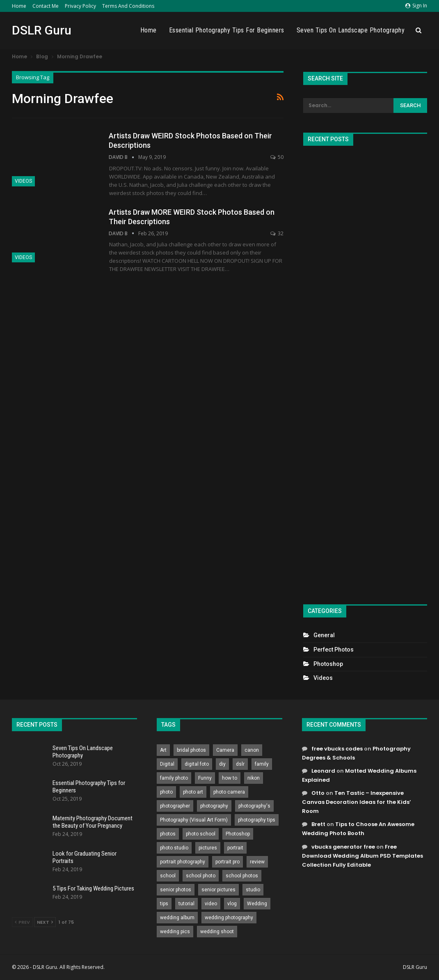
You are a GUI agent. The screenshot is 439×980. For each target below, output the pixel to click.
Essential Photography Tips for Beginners (227, 30)
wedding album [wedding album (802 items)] (177, 918)
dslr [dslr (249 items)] (240, 764)
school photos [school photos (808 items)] (242, 876)
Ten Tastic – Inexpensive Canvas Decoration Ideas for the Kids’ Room (357, 802)
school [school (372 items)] (168, 876)
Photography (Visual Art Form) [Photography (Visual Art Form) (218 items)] (194, 820)
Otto (318, 793)
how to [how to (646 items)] (230, 778)
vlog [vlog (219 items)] (232, 904)
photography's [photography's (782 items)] (254, 806)
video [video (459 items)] (211, 904)
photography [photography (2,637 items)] (214, 806)
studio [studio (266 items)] (253, 890)
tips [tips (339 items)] (164, 904)
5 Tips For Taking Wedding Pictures (93, 888)
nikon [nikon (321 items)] (254, 778)
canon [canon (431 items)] (252, 750)
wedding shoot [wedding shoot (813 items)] (217, 932)
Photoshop (328, 664)
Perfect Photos (334, 650)
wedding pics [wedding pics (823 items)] (175, 932)
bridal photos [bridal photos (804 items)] (191, 750)
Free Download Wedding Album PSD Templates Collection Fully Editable (362, 856)
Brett (318, 824)
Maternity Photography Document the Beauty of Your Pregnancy (93, 822)
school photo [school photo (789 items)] (201, 876)
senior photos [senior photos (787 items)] (176, 890)
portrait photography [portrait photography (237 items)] (183, 862)
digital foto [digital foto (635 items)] (197, 764)
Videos (23, 181)
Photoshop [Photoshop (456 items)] (238, 834)
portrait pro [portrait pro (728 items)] (228, 862)
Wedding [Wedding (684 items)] (257, 904)
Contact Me (46, 6)
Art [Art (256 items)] (163, 750)
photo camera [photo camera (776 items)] (229, 792)
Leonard (323, 771)
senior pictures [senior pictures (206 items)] (218, 890)
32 (277, 233)
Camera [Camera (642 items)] (225, 750)
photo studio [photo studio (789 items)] (174, 848)
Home (19, 6)
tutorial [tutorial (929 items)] (186, 904)
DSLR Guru (42, 30)
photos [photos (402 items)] (168, 834)
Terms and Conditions (128, 6)
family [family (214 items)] (262, 764)
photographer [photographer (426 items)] (175, 806)
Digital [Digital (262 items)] (167, 764)
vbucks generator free (343, 847)
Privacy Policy (80, 6)
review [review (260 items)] (257, 862)
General (324, 635)
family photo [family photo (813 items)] (174, 778)
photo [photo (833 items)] (166, 792)
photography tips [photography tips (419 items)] (257, 820)
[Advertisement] (365, 372)
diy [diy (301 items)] (222, 764)
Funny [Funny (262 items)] (205, 778)
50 (277, 157)
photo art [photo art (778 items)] (193, 792)
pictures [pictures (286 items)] (208, 848)
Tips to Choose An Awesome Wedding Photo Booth (358, 829)
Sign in (416, 6)
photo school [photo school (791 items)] (201, 834)
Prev (22, 922)
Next (45, 922)
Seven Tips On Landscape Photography (351, 30)
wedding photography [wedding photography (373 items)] (229, 918)
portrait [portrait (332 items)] (235, 848)
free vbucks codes (337, 749)
